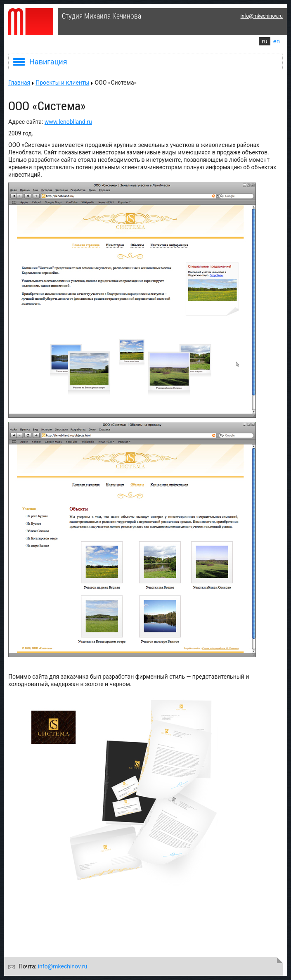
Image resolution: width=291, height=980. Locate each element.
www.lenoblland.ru (68, 122)
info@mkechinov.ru (262, 16)
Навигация (40, 62)
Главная (19, 83)
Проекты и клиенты (62, 83)
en (277, 41)
